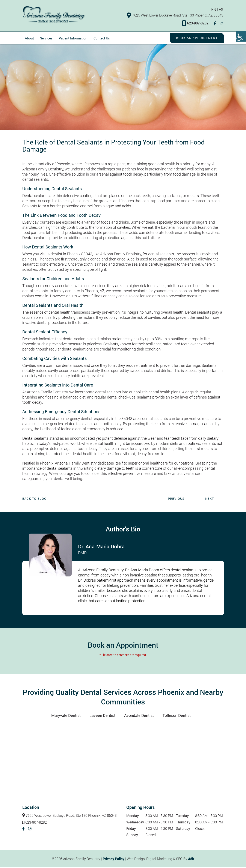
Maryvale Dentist (66, 716)
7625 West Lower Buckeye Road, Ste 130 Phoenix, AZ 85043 (176, 15)
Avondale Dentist (139, 716)
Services (46, 39)
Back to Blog (35, 499)
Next (210, 499)
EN (214, 10)
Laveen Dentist (102, 716)
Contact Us (102, 39)
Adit (191, 859)
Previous (176, 499)
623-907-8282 (196, 24)
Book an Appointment (196, 38)
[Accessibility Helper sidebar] (241, 36)
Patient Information (73, 39)
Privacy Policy (113, 859)
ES (222, 10)
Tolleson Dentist (177, 716)
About (29, 39)
